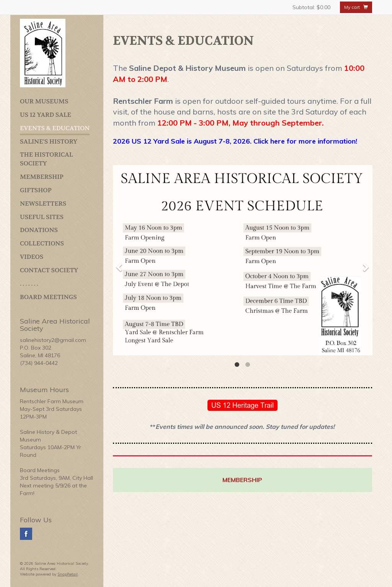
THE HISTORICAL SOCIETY (47, 159)
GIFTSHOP (36, 190)
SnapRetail (68, 574)
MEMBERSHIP (42, 177)
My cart (356, 7)
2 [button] (248, 365)
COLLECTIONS (42, 243)
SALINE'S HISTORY (49, 141)
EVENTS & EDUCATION (55, 128)
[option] (243, 260)
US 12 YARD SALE (46, 115)
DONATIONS (39, 230)
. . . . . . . (29, 284)
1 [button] (237, 365)
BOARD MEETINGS (48, 297)
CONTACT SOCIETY (49, 270)
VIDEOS (32, 257)
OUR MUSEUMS (44, 101)
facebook (26, 534)
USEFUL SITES (42, 217)
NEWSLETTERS (43, 204)
